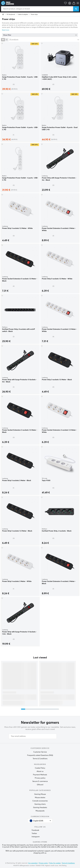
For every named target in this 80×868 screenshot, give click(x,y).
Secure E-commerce (40, 781)
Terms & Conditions (40, 759)
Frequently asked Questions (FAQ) (40, 755)
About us (40, 771)
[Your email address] (33, 736)
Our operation (33, 863)
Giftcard (40, 785)
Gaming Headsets (40, 807)
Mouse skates (40, 798)
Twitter (34, 833)
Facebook (35, 830)
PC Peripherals (11, 15)
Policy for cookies (55, 863)
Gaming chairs (40, 804)
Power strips (34, 15)
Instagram (36, 837)
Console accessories (40, 801)
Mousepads (40, 811)
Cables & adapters (23, 15)
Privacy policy (40, 778)
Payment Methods (40, 775)
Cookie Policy (40, 768)
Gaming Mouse (40, 794)
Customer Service (40, 752)
